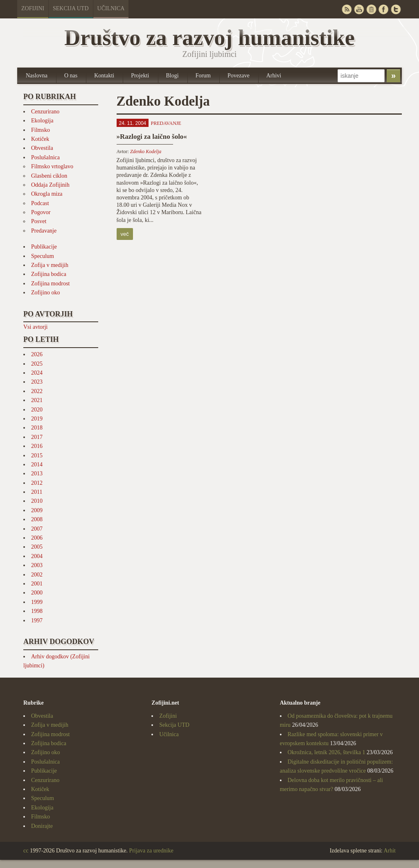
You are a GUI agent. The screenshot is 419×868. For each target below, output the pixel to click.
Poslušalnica (45, 157)
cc (26, 851)
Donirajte (42, 826)
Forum (203, 76)
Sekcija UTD (71, 8)
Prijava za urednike (151, 851)
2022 (37, 391)
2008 (37, 519)
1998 (37, 611)
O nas (71, 76)
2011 (37, 492)
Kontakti (104, 76)
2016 (37, 446)
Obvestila (42, 148)
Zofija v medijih (50, 265)
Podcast (40, 203)
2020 (37, 410)
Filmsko (41, 130)
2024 (37, 373)
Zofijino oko (45, 293)
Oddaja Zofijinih (50, 185)
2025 (37, 364)
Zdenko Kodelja (146, 151)
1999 (37, 602)
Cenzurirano (45, 112)
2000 (37, 593)
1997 (37, 620)
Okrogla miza (47, 194)
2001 (37, 584)
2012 (37, 483)
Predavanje (44, 231)
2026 (37, 354)
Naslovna (37, 76)
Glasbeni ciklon (49, 176)
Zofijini (33, 8)
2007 (37, 529)
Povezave (239, 76)
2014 (37, 465)
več (125, 234)
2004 (37, 556)
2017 (37, 437)
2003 (37, 565)
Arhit (390, 851)
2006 (37, 538)
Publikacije (44, 247)
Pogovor (41, 212)
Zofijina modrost (51, 284)
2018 (37, 428)
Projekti (140, 76)
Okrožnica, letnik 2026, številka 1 (327, 752)
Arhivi (274, 76)
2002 (37, 575)
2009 (37, 510)
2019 (37, 419)
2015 (37, 455)
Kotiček (40, 139)
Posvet (39, 221)
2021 (37, 400)
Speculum (43, 256)
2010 (37, 501)
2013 (37, 474)
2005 (37, 547)
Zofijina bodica (49, 274)
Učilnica (111, 8)
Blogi (172, 76)
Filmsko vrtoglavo (52, 166)
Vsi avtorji (36, 327)
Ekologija (42, 121)
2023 (37, 382)
